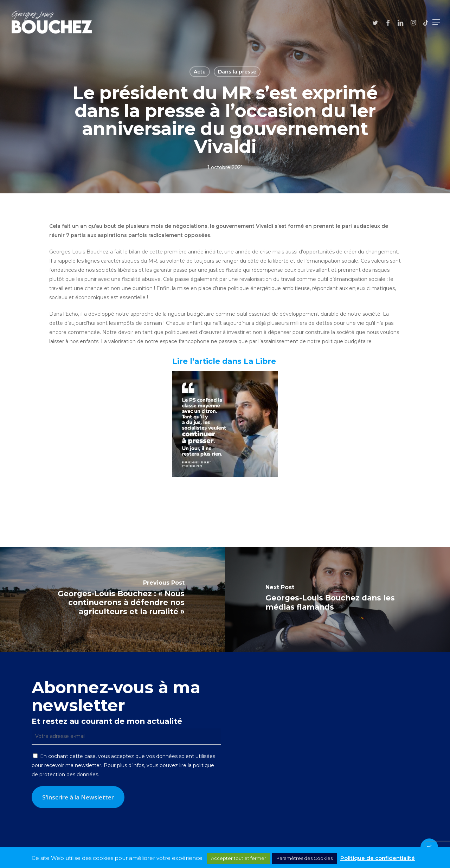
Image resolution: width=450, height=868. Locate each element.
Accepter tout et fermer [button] (239, 858)
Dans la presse (237, 72)
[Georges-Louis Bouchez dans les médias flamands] (337, 599)
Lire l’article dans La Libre (225, 361)
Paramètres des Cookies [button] (304, 858)
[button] (436, 22)
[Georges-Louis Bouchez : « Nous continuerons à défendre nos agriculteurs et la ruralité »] (112, 599)
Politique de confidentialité (378, 858)
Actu (200, 72)
